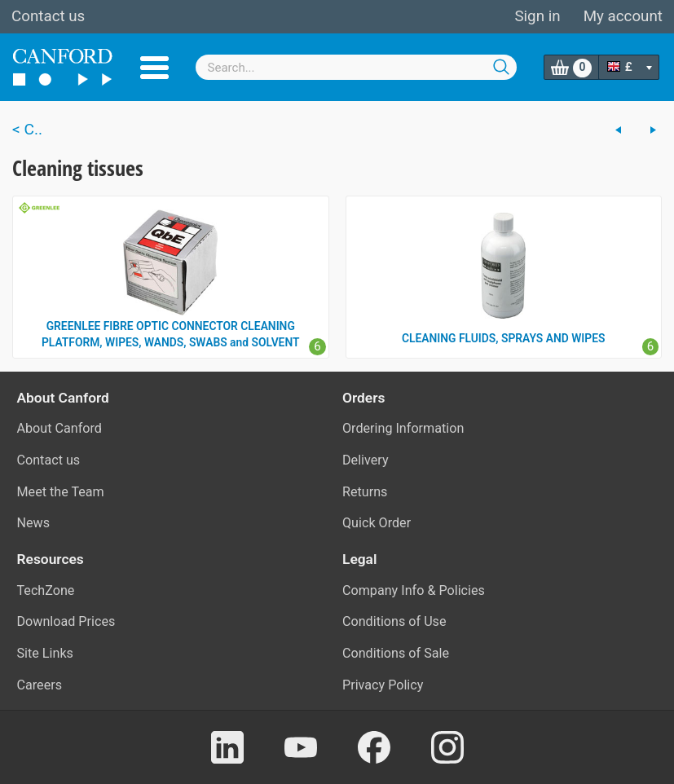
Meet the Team (61, 492)
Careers (40, 685)
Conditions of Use (394, 621)
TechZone (46, 590)
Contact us (48, 16)
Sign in (537, 16)
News (34, 523)
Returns (365, 492)
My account (623, 16)
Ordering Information (403, 428)
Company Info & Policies (414, 590)
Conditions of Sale (396, 653)
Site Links (45, 653)
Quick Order (377, 523)
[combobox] (356, 67)
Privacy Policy (383, 685)
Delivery (366, 460)
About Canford (59, 428)
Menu (154, 68)
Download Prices (66, 621)
